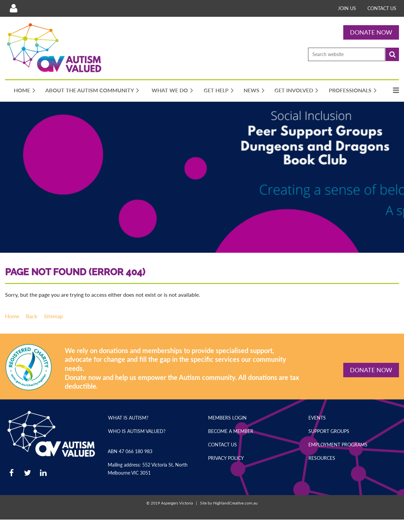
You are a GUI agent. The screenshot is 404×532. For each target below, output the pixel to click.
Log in (13, 8)
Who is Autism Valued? (137, 431)
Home (12, 316)
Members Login (227, 418)
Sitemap (54, 316)
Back (32, 316)
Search (392, 54)
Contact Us (382, 8)
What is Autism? (128, 418)
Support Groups (329, 431)
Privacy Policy (226, 458)
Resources (322, 458)
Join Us (347, 8)
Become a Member (231, 431)
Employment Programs (338, 445)
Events (317, 418)
